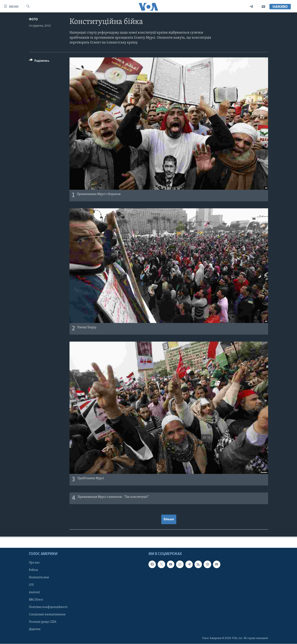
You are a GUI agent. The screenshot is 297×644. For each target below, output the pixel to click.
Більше (169, 519)
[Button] (39, 61)
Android (34, 592)
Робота (33, 570)
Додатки (35, 629)
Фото (33, 19)
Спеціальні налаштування (47, 615)
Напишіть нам (39, 578)
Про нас (34, 563)
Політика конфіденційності (48, 607)
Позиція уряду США (43, 622)
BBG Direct (36, 600)
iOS (31, 585)
